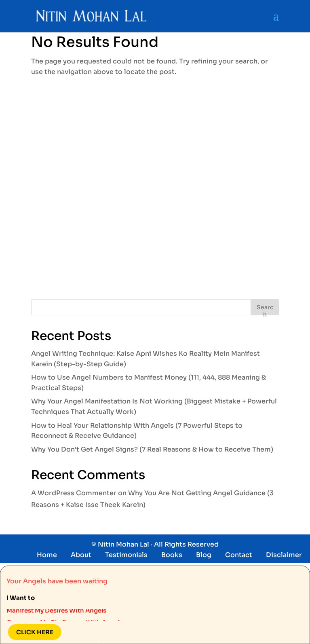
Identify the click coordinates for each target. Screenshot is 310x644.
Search (265, 309)
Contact (239, 555)
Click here (32, 632)
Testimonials (126, 555)
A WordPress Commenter (74, 493)
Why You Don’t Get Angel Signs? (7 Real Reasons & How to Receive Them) (152, 449)
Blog (204, 555)
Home (47, 555)
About (81, 555)
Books (172, 555)
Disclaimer (284, 555)
